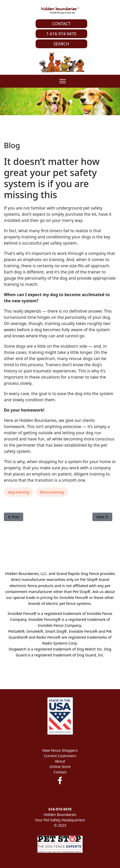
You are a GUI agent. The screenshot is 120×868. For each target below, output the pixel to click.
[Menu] (63, 81)
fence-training (52, 492)
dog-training (19, 492)
